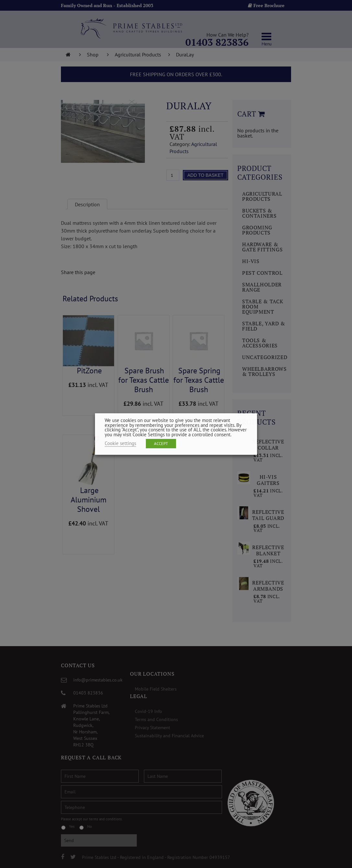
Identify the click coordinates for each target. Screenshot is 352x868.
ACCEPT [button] (161, 444)
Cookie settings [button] (120, 443)
